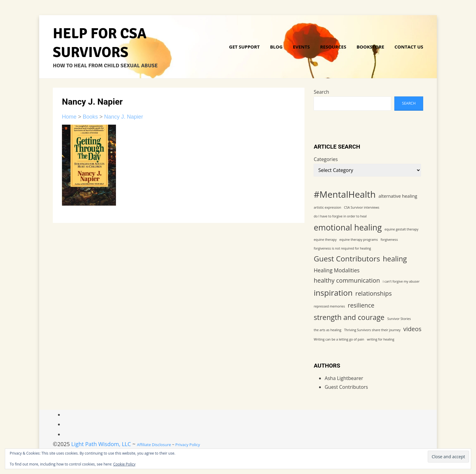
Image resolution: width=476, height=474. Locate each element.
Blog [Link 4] (276, 47)
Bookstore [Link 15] (370, 47)
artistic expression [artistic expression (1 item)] (327, 207)
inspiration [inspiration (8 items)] (333, 293)
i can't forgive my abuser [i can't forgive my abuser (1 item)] (401, 281)
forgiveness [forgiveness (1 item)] (389, 240)
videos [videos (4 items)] (412, 329)
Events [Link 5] (301, 47)
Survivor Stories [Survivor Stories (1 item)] (399, 319)
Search (321, 92)
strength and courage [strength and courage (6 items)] (349, 317)
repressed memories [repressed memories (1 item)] (329, 306)
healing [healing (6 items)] (395, 259)
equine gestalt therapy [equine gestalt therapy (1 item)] (401, 229)
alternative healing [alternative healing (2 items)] (398, 196)
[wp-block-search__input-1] (352, 104)
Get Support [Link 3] (245, 47)
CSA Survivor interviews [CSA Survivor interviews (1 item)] (362, 207)
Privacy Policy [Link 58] (188, 445)
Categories (326, 159)
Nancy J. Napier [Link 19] (124, 117)
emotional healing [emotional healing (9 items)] (348, 227)
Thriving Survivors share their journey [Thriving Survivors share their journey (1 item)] (372, 330)
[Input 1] (448, 457)
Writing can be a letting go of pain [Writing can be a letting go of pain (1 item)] (339, 339)
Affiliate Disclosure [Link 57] (154, 445)
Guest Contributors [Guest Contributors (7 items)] (347, 259)
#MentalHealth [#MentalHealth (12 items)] (345, 194)
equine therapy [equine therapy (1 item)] (325, 240)
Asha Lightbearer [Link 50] (344, 378)
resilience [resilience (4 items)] (361, 305)
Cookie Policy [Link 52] (124, 464)
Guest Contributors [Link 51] (346, 387)
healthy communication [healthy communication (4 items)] (347, 280)
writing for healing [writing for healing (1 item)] (381, 339)
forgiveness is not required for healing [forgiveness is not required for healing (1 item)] (342, 248)
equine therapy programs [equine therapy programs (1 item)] (359, 240)
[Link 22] (89, 165)
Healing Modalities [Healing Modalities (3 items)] (337, 270)
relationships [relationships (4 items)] (374, 293)
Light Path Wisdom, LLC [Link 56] (101, 444)
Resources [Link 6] (333, 47)
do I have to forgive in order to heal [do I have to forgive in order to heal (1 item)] (340, 216)
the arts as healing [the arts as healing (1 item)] (327, 330)
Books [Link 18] (90, 117)
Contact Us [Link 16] (409, 47)
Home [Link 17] (69, 117)
